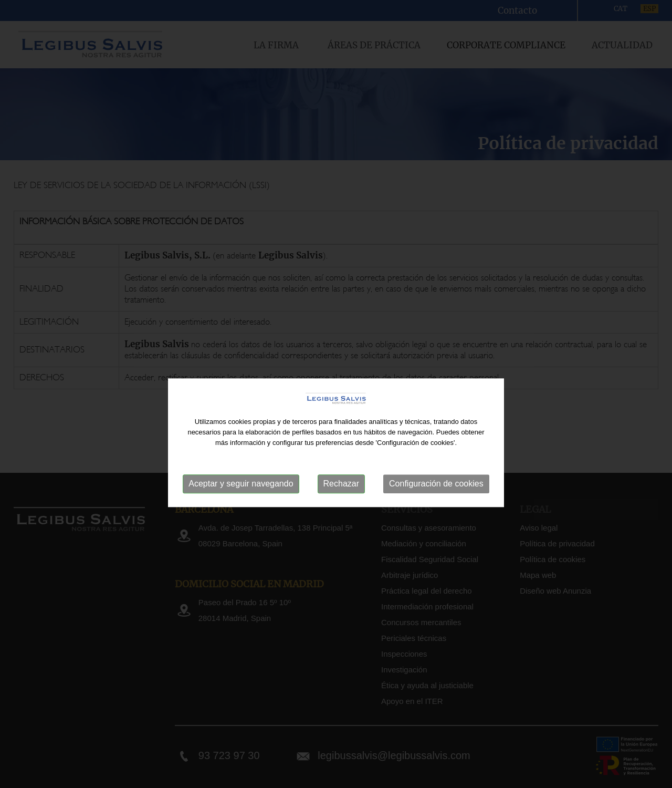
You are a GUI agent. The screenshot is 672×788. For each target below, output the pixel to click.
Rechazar (341, 502)
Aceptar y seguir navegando (241, 502)
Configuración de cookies (436, 502)
